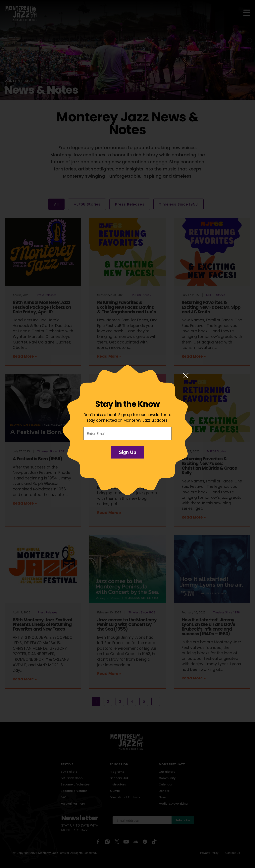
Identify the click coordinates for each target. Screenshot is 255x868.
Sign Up (128, 452)
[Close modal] (186, 376)
